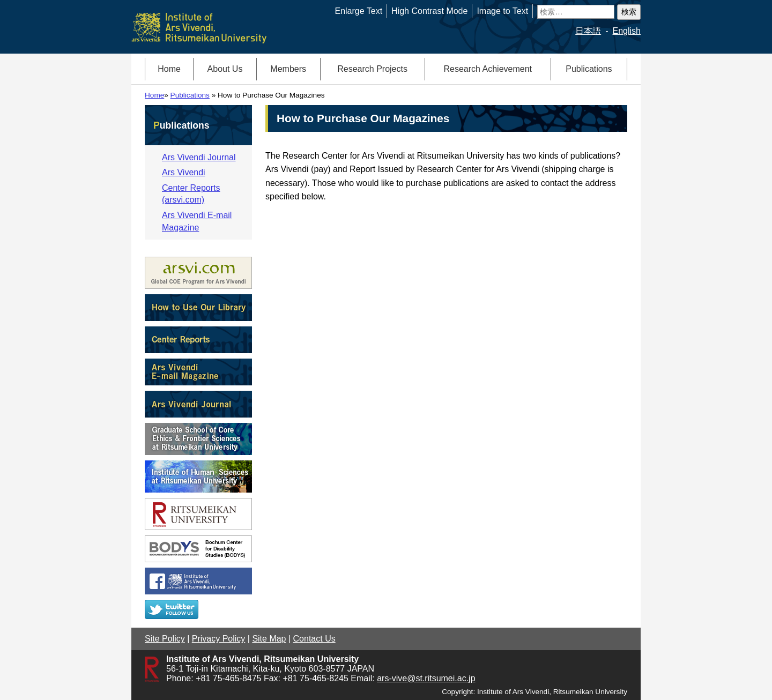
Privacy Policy (219, 639)
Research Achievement (488, 69)
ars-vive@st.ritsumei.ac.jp (426, 678)
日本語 (588, 31)
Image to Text (502, 11)
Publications (589, 69)
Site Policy (165, 639)
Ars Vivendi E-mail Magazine (197, 221)
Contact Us (314, 639)
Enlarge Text (358, 11)
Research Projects (372, 69)
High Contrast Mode (429, 11)
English (627, 31)
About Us (225, 69)
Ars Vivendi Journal (199, 157)
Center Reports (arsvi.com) (191, 194)
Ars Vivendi (184, 172)
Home (169, 69)
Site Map (269, 639)
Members (288, 69)
